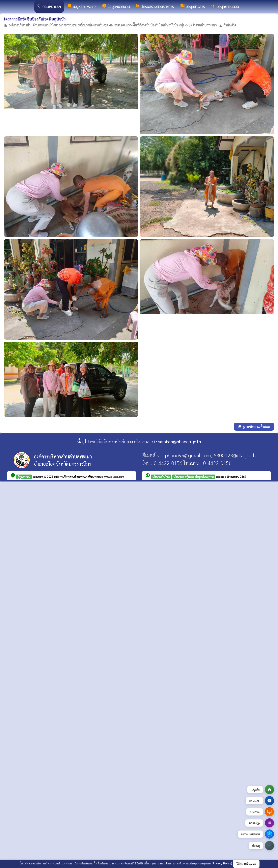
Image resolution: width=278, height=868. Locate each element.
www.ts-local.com (114, 477)
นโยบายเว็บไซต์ (161, 477)
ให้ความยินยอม (246, 864)
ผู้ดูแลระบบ (24, 477)
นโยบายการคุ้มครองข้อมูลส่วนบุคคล (194, 477)
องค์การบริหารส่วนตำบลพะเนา (71, 477)
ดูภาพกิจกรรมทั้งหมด (254, 427)
